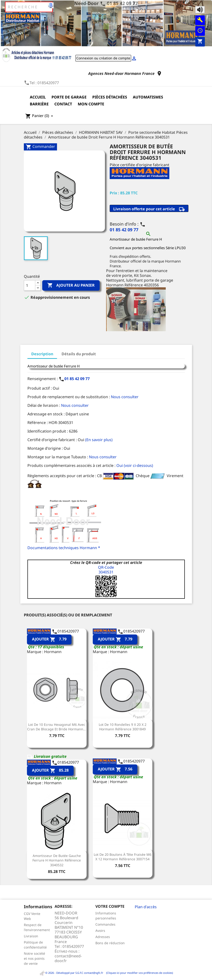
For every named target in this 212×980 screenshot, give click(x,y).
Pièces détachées (110, 97)
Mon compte (91, 104)
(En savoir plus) (99, 440)
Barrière (39, 104)
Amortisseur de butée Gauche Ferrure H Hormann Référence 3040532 (57, 860)
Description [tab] (42, 354)
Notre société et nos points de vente (34, 958)
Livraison (31, 936)
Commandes (105, 924)
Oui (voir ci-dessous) (135, 465)
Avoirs (100, 931)
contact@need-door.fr (68, 958)
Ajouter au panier (71, 285)
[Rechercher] (29, 7)
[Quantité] (30, 285)
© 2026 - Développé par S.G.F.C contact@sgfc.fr (72, 973)
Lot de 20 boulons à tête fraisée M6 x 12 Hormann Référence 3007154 (123, 857)
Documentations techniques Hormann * (64, 548)
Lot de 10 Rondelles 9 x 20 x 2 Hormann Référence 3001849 (123, 727)
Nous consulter (125, 397)
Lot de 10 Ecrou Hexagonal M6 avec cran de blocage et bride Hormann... (57, 727)
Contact (63, 104)
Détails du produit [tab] (79, 354)
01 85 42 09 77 (122, 3)
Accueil (38, 97)
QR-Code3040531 (106, 570)
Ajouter (49, 640)
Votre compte (110, 906)
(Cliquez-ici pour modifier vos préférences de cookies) (138, 973)
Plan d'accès (146, 907)
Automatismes (148, 97)
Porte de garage (69, 97)
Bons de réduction (110, 943)
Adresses (103, 937)
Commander (40, 147)
